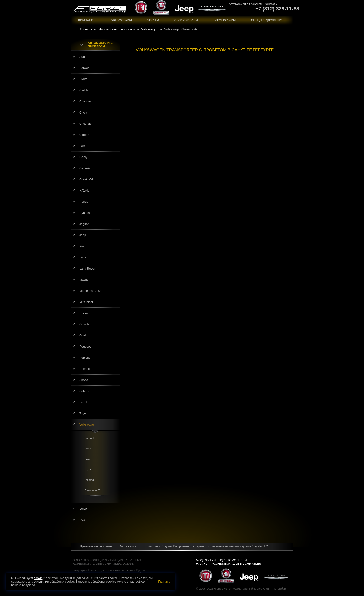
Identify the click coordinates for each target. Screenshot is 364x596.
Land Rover (87, 269)
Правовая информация (96, 546)
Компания (87, 20)
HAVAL (84, 191)
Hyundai (85, 213)
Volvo (83, 509)
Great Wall (86, 179)
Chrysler (253, 564)
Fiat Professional (219, 564)
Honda (84, 202)
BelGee (84, 68)
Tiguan (88, 469)
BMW (83, 79)
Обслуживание (187, 20)
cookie (38, 578)
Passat (88, 449)
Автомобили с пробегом (245, 4)
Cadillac (85, 90)
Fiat (199, 564)
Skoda (84, 380)
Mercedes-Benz (90, 291)
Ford (83, 146)
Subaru (84, 391)
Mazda (84, 280)
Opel (83, 335)
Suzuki (84, 402)
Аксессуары (225, 20)
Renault (85, 369)
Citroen (84, 135)
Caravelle (90, 438)
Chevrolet (86, 124)
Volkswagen (87, 425)
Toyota (84, 413)
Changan (86, 101)
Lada (83, 257)
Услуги (153, 20)
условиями (41, 581)
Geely (83, 157)
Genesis (85, 168)
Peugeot (85, 347)
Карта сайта (128, 546)
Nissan (84, 313)
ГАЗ (82, 520)
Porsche (85, 358)
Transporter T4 (93, 490)
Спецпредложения (267, 20)
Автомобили (122, 20)
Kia (82, 246)
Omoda (84, 324)
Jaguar (84, 224)
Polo (87, 459)
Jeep (83, 235)
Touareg (89, 480)
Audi (82, 57)
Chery (83, 112)
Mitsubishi (86, 302)
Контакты (271, 4)
